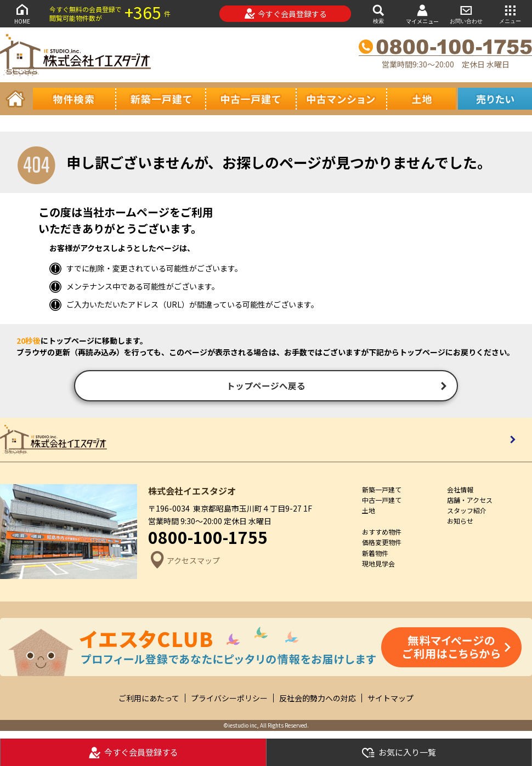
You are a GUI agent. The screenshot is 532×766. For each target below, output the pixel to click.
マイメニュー (422, 14)
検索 (378, 13)
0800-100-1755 (208, 539)
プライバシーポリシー (229, 700)
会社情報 (460, 491)
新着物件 (375, 555)
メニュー (510, 13)
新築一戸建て (382, 491)
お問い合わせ (466, 13)
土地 (369, 512)
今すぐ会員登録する (285, 14)
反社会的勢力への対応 (318, 700)
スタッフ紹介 (467, 512)
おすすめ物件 (382, 534)
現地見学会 (378, 566)
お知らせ (460, 523)
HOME (22, 13)
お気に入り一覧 (399, 753)
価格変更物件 (382, 544)
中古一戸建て (382, 502)
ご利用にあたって (149, 700)
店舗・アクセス (470, 502)
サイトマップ (390, 700)
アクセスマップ (184, 563)
